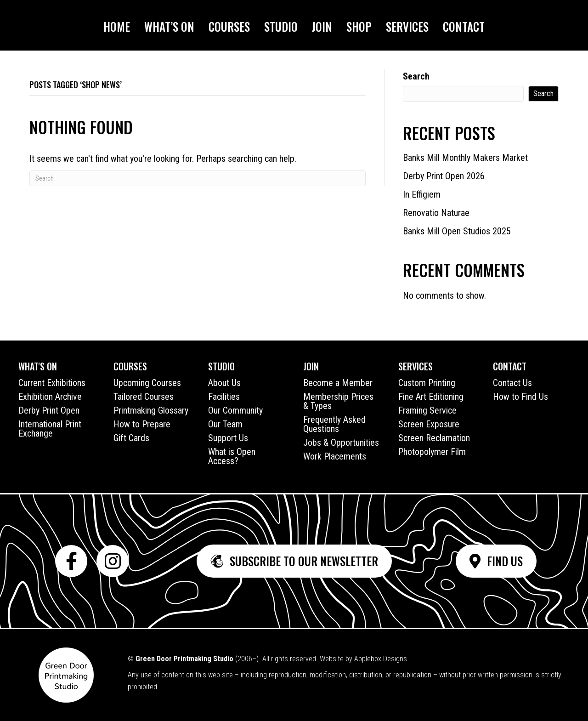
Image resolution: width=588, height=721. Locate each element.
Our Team (225, 424)
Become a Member (338, 383)
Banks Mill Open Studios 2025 (457, 231)
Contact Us (512, 383)
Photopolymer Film (432, 452)
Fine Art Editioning (431, 397)
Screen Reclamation (434, 438)
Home (117, 26)
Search (416, 76)
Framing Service (427, 410)
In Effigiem (422, 194)
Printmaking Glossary (151, 410)
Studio (281, 26)
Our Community (235, 410)
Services (407, 26)
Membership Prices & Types (338, 401)
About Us (224, 383)
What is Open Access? (232, 456)
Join (322, 26)
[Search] (198, 178)
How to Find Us (520, 397)
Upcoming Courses (147, 383)
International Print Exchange (50, 429)
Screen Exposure (429, 424)
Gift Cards (131, 438)
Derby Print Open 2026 (444, 176)
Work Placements (335, 456)
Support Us (228, 438)
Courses (229, 26)
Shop (359, 26)
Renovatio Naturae (436, 213)
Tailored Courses (144, 397)
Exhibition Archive (50, 397)
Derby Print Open (49, 410)
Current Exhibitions (52, 383)
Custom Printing (427, 383)
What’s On (169, 26)
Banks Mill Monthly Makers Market (465, 158)
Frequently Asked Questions (334, 424)
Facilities (224, 397)
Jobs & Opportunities (341, 443)
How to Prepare (142, 424)
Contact (464, 26)
